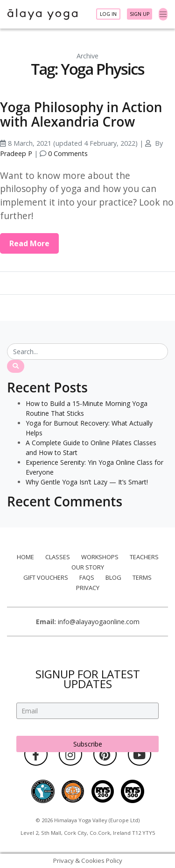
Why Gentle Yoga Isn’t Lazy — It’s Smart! (87, 482)
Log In (108, 14)
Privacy (88, 588)
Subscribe (88, 744)
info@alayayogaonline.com (99, 622)
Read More (29, 243)
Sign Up (140, 14)
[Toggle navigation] (163, 14)
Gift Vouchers (46, 577)
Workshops (100, 557)
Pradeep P (16, 153)
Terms (142, 577)
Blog (113, 577)
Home (25, 557)
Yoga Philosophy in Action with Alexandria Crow (81, 114)
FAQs (87, 577)
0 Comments (68, 153)
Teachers (144, 557)
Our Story (88, 567)
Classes (58, 557)
